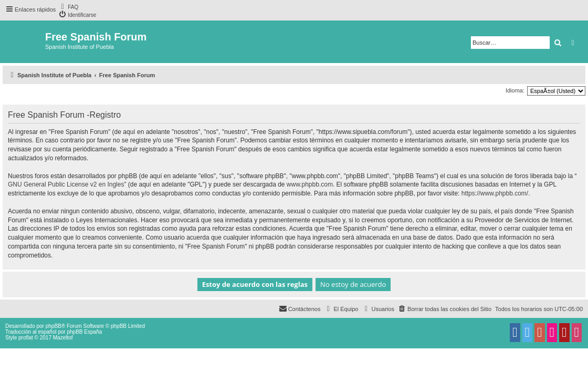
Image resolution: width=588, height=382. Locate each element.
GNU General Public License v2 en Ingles (66, 184)
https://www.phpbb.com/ (495, 193)
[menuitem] (68, 7)
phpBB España (84, 332)
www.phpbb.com (310, 184)
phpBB (54, 326)
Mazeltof (63, 338)
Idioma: (515, 90)
